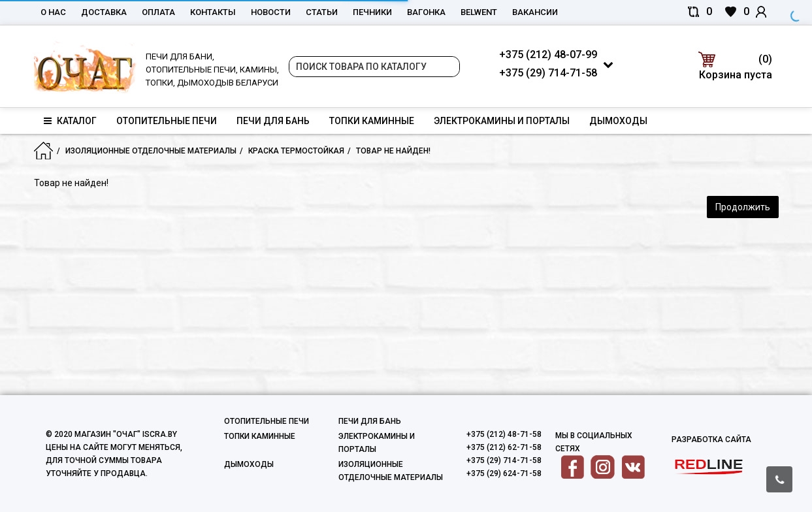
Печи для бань (273, 121)
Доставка (104, 12)
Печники (372, 12)
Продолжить (743, 207)
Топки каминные (372, 121)
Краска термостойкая (296, 151)
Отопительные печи (167, 121)
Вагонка (426, 12)
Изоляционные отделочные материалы (151, 151)
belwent (479, 12)
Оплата (158, 12)
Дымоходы (618, 121)
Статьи (322, 12)
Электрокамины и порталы (502, 121)
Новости (271, 12)
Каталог (70, 121)
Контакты (213, 12)
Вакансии (535, 12)
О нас (53, 12)
